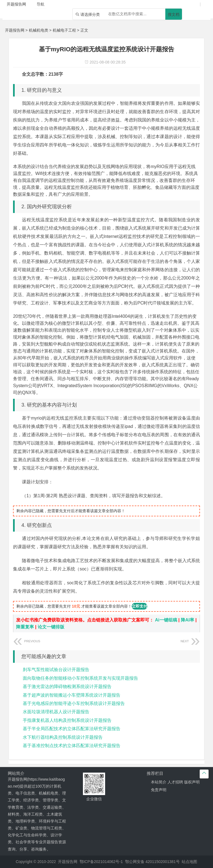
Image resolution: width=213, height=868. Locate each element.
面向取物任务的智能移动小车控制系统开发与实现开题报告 (80, 678)
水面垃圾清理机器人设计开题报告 (56, 712)
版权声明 (192, 782)
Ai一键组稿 (166, 620)
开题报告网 (15, 30)
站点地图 (189, 862)
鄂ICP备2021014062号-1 (101, 862)
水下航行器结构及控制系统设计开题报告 (63, 737)
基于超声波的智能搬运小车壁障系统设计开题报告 (72, 695)
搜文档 (174, 14)
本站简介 (159, 782)
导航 (40, 4)
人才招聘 (175, 782)
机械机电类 (39, 30)
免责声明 (159, 790)
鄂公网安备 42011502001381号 (152, 862)
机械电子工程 (64, 30)
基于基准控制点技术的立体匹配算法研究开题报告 (72, 746)
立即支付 (140, 606)
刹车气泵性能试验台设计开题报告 (56, 670)
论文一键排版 (51, 627)
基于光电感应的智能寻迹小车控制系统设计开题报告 (74, 703)
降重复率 (25, 627)
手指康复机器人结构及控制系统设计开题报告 (67, 720)
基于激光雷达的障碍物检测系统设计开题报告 (67, 686)
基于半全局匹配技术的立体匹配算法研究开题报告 (72, 729)
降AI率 (187, 620)
